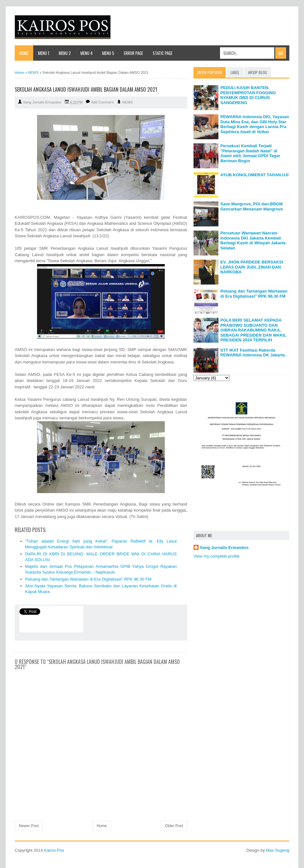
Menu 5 (108, 53)
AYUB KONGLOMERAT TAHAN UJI (255, 175)
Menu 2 (65, 53)
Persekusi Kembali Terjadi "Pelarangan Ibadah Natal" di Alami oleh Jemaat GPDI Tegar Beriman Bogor (250, 153)
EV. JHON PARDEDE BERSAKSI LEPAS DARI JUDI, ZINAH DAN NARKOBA (252, 267)
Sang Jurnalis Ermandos (224, 548)
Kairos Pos (54, 850)
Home (24, 53)
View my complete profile (217, 556)
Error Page (133, 53)
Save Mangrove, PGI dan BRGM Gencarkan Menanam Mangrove (252, 206)
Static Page (163, 53)
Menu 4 (87, 53)
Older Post (174, 826)
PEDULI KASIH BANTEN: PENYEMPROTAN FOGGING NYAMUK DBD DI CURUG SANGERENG (248, 95)
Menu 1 (44, 53)
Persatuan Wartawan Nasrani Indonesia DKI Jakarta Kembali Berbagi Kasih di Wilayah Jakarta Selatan (253, 240)
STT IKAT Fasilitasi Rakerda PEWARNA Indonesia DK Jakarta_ (254, 353)
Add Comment (102, 102)
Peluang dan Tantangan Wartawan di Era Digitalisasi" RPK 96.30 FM (88, 579)
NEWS (128, 102)
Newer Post (29, 826)
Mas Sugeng (278, 850)
